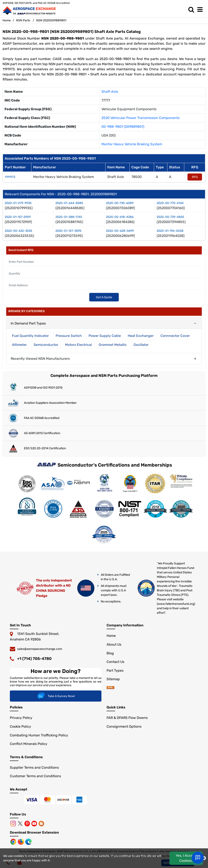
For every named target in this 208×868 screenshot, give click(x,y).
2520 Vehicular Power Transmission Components (140, 118)
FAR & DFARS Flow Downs (127, 718)
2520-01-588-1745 (69, 217)
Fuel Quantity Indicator (30, 336)
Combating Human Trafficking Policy (39, 735)
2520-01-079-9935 (18, 203)
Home (7, 20)
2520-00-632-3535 (18, 231)
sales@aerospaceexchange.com (40, 649)
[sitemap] (110, 688)
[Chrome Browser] (14, 841)
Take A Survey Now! (56, 696)
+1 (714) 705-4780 (34, 659)
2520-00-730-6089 (120, 203)
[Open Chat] (198, 858)
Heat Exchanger (141, 336)
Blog (110, 653)
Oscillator (141, 345)
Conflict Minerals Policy (29, 744)
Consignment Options (124, 726)
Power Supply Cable (105, 336)
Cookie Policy (20, 726)
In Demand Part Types (28, 323)
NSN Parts (23, 20)
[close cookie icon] (204, 858)
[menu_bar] (201, 10)
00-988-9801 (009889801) (123, 127)
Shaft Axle (110, 92)
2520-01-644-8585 (69, 203)
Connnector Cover (175, 336)
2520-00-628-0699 (120, 231)
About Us (114, 644)
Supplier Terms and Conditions (34, 767)
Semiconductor (46, 345)
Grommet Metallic (113, 345)
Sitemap (113, 679)
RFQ (195, 177)
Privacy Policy (21, 718)
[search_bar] (192, 10)
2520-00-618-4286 (120, 217)
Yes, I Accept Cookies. (186, 858)
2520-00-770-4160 (170, 203)
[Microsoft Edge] (28, 841)
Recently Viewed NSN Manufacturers (40, 359)
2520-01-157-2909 (18, 217)
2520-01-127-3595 (68, 231)
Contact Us (115, 662)
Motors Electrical (78, 345)
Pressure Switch (69, 336)
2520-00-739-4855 (170, 217)
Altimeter (19, 345)
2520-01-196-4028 (170, 231)
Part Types (115, 670)
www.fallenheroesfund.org (176, 604)
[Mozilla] (21, 841)
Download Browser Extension (34, 832)
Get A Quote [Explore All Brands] (104, 297)
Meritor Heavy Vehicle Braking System (132, 144)
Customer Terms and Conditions (35, 776)
